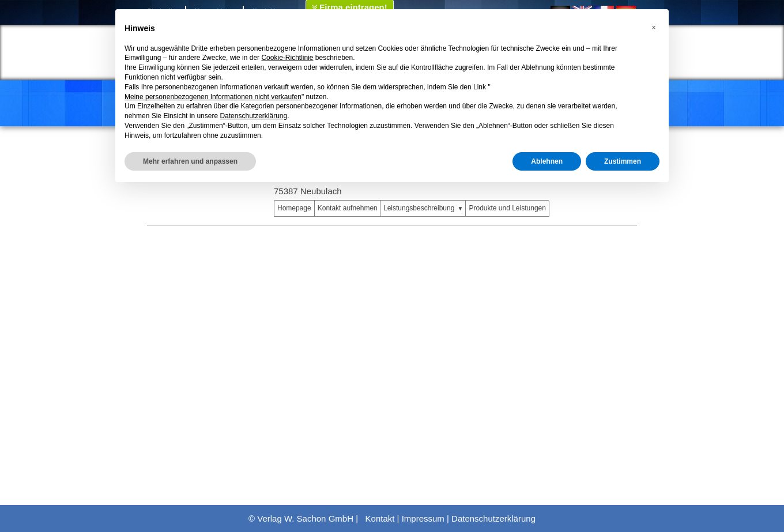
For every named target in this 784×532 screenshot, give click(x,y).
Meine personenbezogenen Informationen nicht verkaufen (213, 97)
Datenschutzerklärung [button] (253, 116)
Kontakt (380, 518)
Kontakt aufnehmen (348, 208)
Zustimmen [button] (623, 161)
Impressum (423, 518)
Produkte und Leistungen (507, 208)
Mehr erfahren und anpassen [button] (190, 161)
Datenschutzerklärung (493, 518)
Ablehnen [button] (547, 161)
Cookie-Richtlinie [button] (287, 58)
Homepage (294, 208)
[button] (654, 28)
